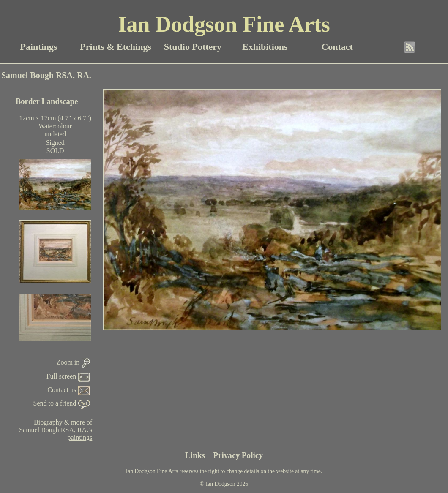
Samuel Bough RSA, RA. (46, 75)
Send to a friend (62, 403)
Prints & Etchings (116, 47)
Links (195, 455)
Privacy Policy (238, 455)
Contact (337, 47)
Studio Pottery (193, 47)
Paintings (38, 47)
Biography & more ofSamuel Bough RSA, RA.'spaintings (56, 430)
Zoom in (74, 362)
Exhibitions (265, 47)
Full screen (68, 376)
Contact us (69, 390)
